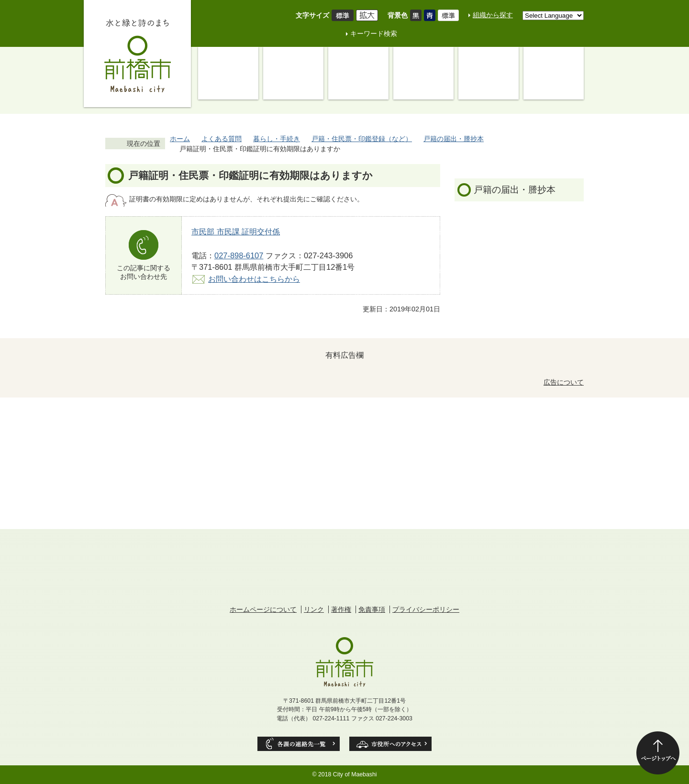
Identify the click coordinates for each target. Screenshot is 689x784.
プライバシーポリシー (426, 609)
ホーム (180, 139)
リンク (314, 609)
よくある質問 (222, 139)
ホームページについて (263, 609)
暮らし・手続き (277, 139)
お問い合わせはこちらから (254, 279)
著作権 (341, 609)
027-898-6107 (239, 255)
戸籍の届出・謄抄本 (454, 139)
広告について (564, 382)
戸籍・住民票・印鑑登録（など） (362, 139)
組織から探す (493, 15)
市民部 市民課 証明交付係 (236, 232)
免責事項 (372, 609)
